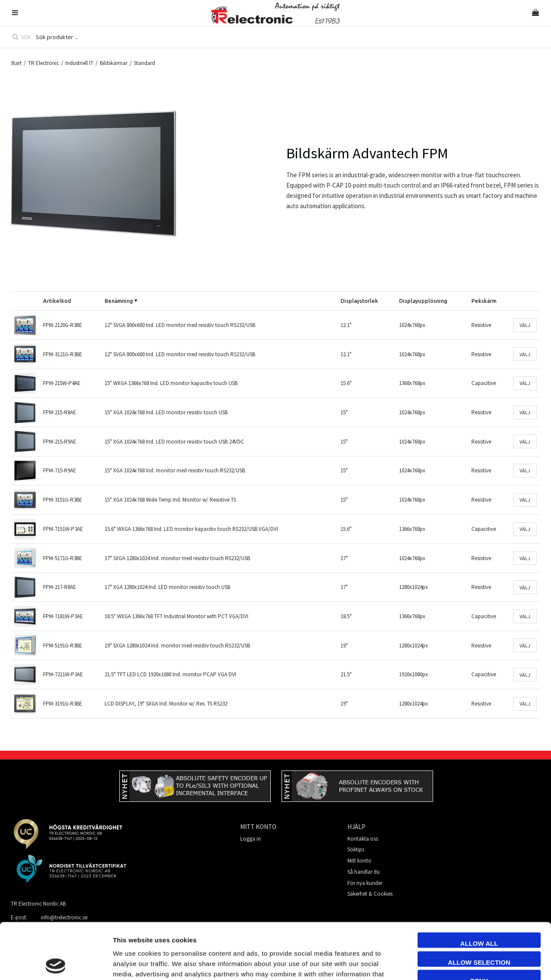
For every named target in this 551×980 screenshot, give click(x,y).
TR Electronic (43, 63)
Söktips (356, 849)
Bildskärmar (114, 63)
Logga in (251, 839)
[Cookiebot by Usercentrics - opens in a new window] (56, 963)
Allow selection (479, 906)
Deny (479, 925)
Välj (525, 325)
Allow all (479, 887)
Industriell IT (79, 63)
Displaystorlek (359, 301)
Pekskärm (484, 301)
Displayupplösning (423, 301)
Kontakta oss (363, 839)
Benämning (119, 301)
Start (16, 63)
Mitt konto (359, 861)
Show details (484, 963)
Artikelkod (57, 301)
